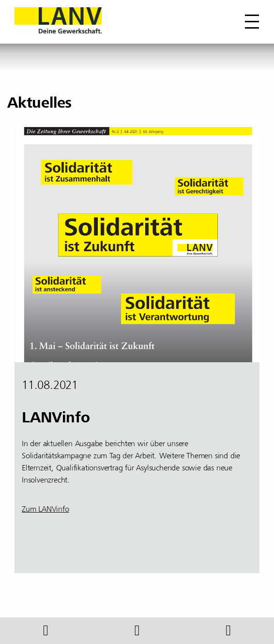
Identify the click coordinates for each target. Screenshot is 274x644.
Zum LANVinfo (46, 509)
